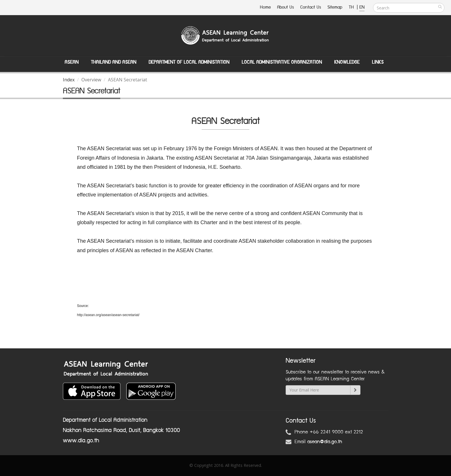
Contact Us (311, 7)
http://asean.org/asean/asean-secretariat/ (108, 315)
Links (378, 62)
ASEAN (72, 62)
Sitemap (335, 7)
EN (362, 7)
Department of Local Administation (189, 62)
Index (69, 80)
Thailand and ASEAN (114, 62)
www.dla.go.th (81, 441)
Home (265, 7)
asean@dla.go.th (325, 442)
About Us (285, 7)
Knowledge (347, 62)
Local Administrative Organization (282, 62)
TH (352, 7)
